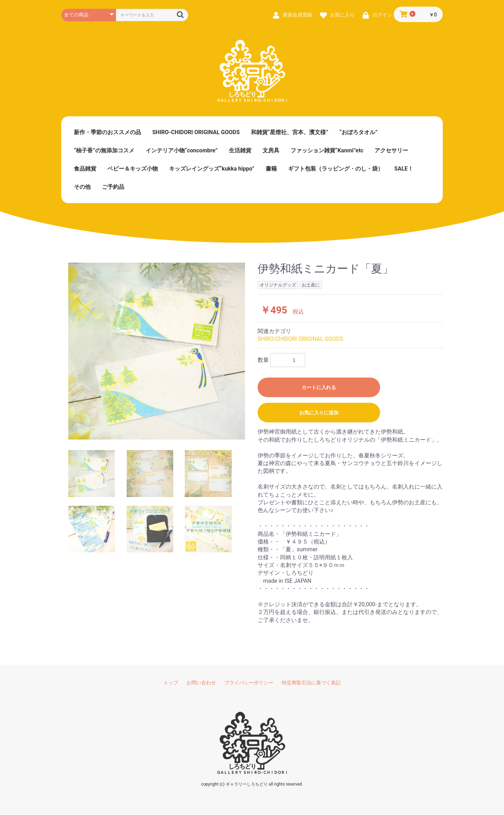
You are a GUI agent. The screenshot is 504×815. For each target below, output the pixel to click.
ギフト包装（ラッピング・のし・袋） (336, 169)
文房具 (271, 150)
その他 (82, 187)
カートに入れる (319, 387)
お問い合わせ (201, 683)
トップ (171, 683)
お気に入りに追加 (319, 413)
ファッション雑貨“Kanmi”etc (327, 150)
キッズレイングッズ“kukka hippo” (212, 169)
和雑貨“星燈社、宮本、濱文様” (290, 132)
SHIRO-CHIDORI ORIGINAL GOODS (196, 132)
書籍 (271, 169)
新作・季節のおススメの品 (107, 132)
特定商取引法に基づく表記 (311, 683)
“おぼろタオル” (359, 132)
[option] (157, 351)
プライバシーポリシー (249, 683)
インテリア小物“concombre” (182, 150)
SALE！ (404, 169)
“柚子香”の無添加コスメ (104, 150)
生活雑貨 (240, 150)
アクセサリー (391, 150)
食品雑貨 (85, 169)
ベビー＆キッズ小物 (133, 169)
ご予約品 (113, 187)
